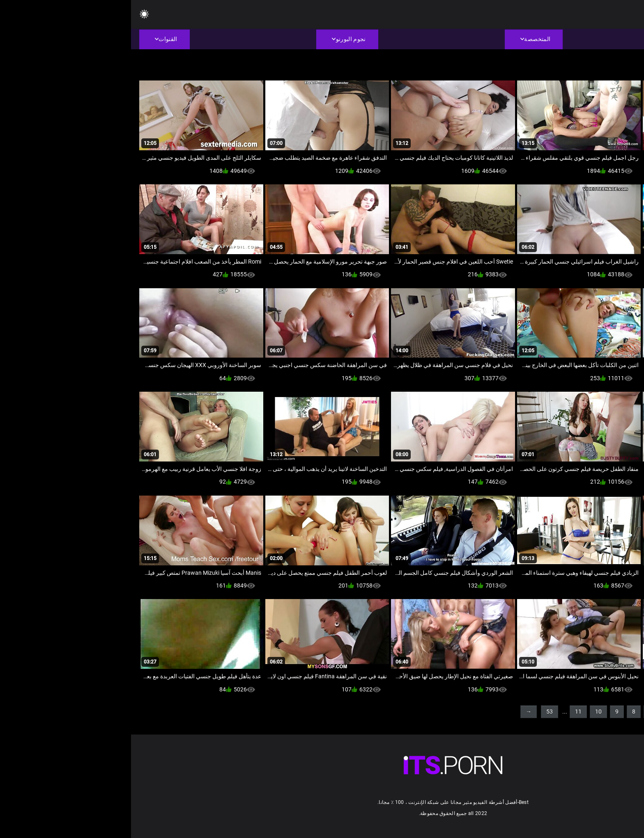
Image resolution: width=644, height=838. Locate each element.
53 (419, 712)
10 (467, 712)
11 (447, 712)
